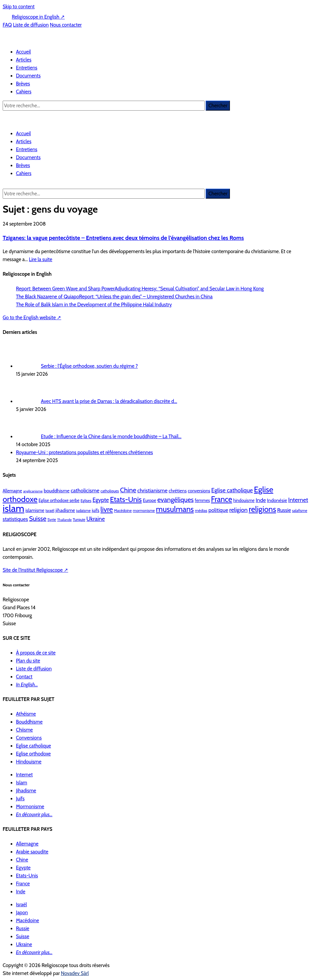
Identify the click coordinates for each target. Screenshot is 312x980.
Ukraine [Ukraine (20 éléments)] (96, 519)
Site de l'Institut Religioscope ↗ (35, 570)
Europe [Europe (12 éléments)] (150, 500)
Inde (21, 892)
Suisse (23, 936)
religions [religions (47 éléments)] (262, 509)
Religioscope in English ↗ (38, 17)
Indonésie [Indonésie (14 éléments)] (277, 500)
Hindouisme (29, 762)
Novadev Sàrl (75, 973)
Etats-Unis (27, 876)
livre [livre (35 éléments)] (106, 509)
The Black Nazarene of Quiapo (48, 297)
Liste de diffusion (31, 25)
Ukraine (24, 944)
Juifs (20, 799)
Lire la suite (41, 259)
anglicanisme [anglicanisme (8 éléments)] (33, 491)
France (23, 884)
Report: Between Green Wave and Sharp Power (65, 289)
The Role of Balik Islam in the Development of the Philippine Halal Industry (94, 305)
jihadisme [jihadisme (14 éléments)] (65, 510)
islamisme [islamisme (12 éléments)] (35, 510)
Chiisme (24, 730)
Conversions (29, 738)
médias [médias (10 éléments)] (201, 510)
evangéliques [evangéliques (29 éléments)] (175, 500)
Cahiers (24, 92)
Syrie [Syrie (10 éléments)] (52, 519)
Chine (22, 860)
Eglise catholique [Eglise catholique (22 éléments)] (232, 490)
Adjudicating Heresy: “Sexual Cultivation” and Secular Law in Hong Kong (189, 289)
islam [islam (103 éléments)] (13, 508)
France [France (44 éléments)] (222, 499)
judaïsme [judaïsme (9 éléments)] (83, 511)
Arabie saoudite (32, 852)
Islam (22, 783)
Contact (24, 677)
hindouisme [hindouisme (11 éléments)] (244, 500)
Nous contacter (66, 25)
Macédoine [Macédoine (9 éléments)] (123, 511)
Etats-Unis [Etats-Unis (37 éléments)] (126, 499)
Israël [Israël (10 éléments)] (50, 510)
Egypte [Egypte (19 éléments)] (101, 500)
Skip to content (19, 7)
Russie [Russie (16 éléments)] (284, 510)
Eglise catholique (33, 746)
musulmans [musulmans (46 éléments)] (175, 509)
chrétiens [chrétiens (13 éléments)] (177, 491)
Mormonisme (30, 807)
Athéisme (26, 714)
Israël (21, 905)
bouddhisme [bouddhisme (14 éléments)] (57, 491)
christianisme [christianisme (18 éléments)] (152, 490)
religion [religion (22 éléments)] (238, 510)
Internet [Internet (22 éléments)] (298, 500)
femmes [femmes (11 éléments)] (202, 500)
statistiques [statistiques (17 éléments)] (15, 519)
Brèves (23, 84)
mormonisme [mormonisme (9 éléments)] (144, 511)
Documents (28, 76)
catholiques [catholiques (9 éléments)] (109, 491)
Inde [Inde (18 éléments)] (261, 500)
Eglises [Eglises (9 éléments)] (86, 501)
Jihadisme (26, 791)
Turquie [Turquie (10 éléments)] (79, 519)
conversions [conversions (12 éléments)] (199, 491)
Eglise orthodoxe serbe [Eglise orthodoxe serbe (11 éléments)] (59, 500)
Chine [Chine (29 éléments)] (128, 490)
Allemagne (27, 844)
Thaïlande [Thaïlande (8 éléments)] (64, 520)
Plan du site (28, 661)
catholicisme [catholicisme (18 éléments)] (85, 490)
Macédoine (28, 921)
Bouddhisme (29, 722)
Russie (23, 929)
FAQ (7, 25)
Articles (24, 60)
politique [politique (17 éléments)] (218, 510)
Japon (22, 913)
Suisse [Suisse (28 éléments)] (38, 519)
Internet (24, 775)
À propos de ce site (36, 653)
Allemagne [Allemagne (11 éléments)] (12, 491)
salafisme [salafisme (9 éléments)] (300, 511)
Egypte (23, 868)
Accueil (23, 52)
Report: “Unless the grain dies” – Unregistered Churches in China (146, 297)
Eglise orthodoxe (33, 754)
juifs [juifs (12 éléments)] (96, 510)
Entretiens (27, 68)
